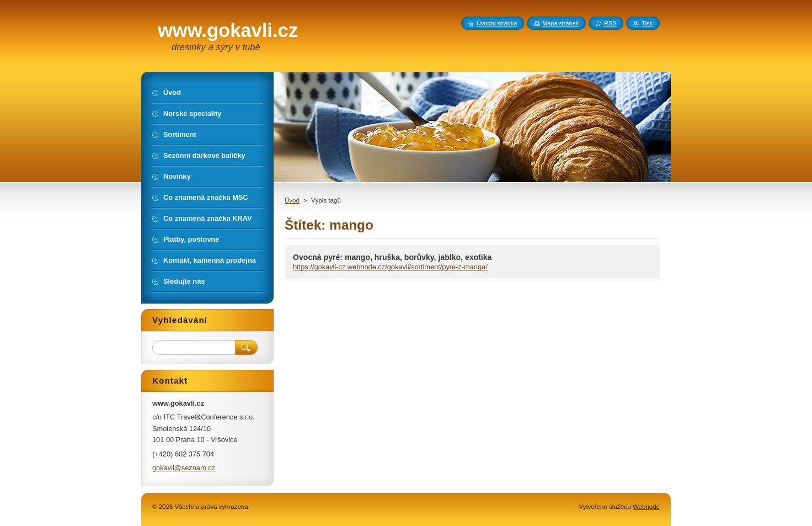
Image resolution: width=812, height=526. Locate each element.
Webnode (646, 507)
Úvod (292, 200)
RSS (610, 23)
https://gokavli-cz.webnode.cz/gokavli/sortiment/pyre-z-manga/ (390, 267)
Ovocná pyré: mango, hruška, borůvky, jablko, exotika (392, 257)
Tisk (647, 23)
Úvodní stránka (497, 23)
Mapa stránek (560, 23)
